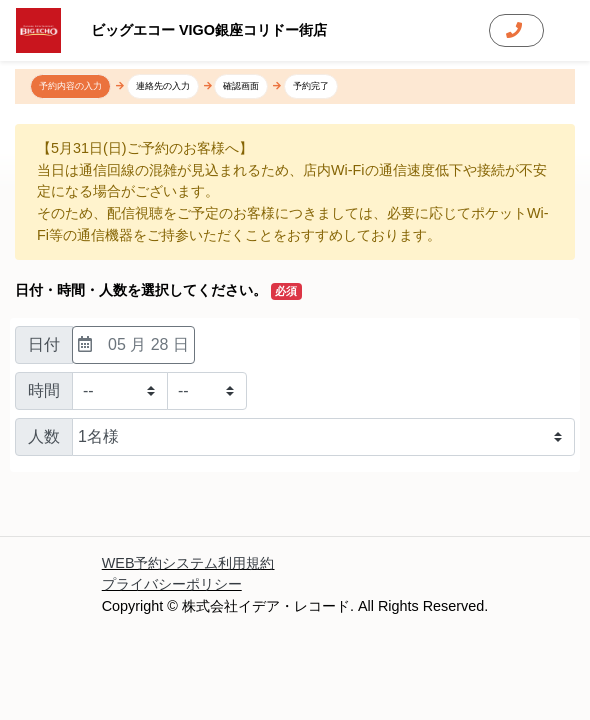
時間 (44, 390)
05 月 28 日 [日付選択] (133, 344)
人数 (44, 436)
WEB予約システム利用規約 (188, 563)
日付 (44, 344)
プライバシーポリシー (172, 584)
